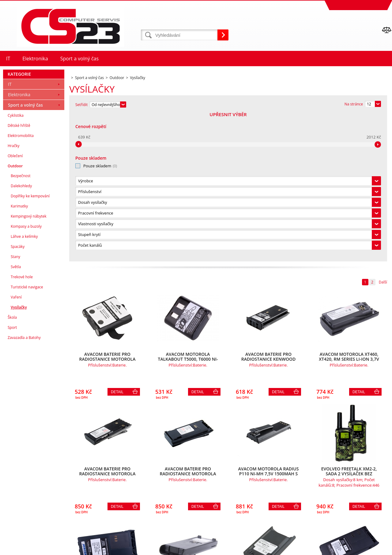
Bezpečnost (21, 323)
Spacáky (18, 394)
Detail (117, 244)
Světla (16, 414)
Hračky (13, 293)
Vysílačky (19, 455)
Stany (15, 404)
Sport (12, 475)
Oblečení (15, 304)
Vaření (16, 445)
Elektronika (19, 242)
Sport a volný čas (25, 253)
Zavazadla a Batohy (24, 485)
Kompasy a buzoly (26, 374)
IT (10, 232)
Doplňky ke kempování (30, 344)
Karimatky (19, 354)
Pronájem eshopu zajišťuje (345, 549)
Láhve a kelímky (24, 384)
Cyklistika (16, 263)
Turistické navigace (27, 435)
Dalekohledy (21, 334)
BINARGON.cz (380, 549)
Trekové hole (22, 425)
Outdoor (15, 314)
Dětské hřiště (19, 273)
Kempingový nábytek (28, 364)
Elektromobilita (21, 283)
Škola (12, 465)
